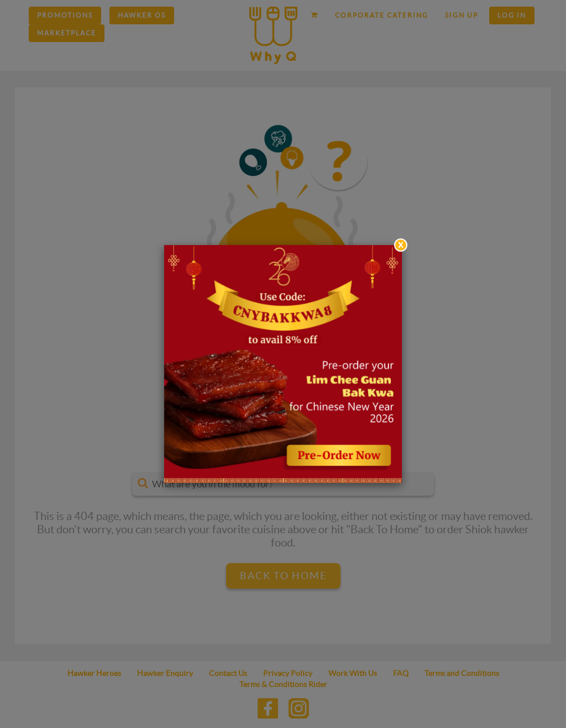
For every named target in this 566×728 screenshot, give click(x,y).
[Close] (401, 245)
